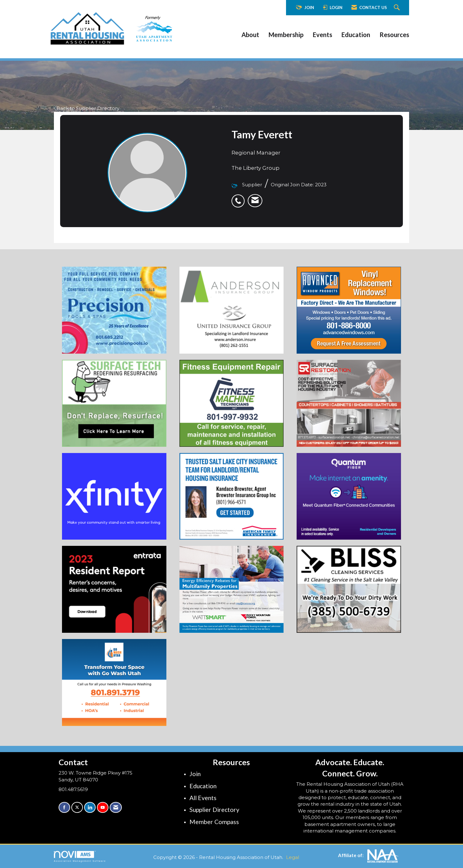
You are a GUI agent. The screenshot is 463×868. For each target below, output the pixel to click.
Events (322, 35)
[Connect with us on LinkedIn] (90, 807)
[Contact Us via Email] (116, 807)
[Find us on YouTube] (103, 807)
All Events (203, 798)
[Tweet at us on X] (77, 807)
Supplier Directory (214, 810)
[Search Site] (398, 8)
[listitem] (240, 198)
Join (195, 774)
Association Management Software (80, 856)
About (250, 35)
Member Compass (214, 822)
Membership (286, 35)
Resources (394, 35)
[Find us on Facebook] (64, 807)
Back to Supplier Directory (87, 108)
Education (356, 35)
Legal (293, 857)
